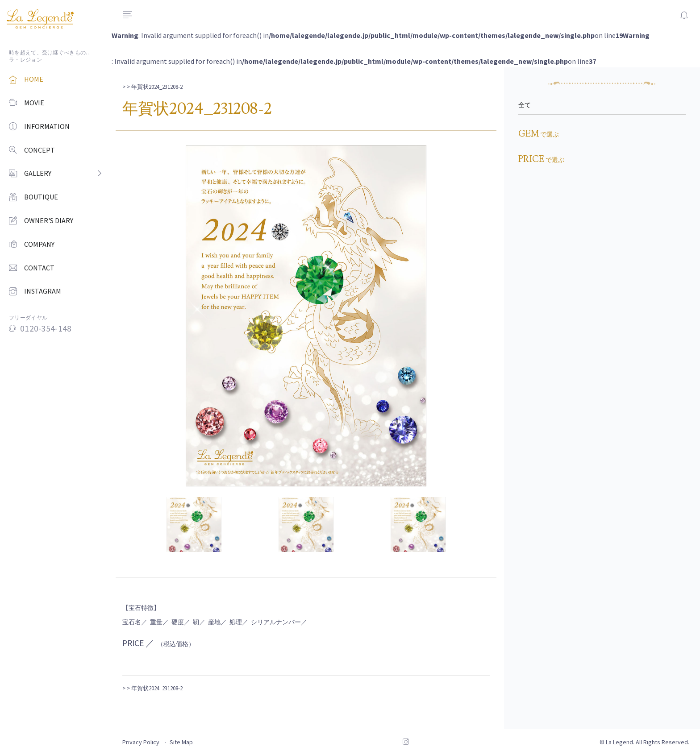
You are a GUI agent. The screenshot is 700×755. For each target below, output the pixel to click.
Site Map (181, 742)
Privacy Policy (141, 742)
